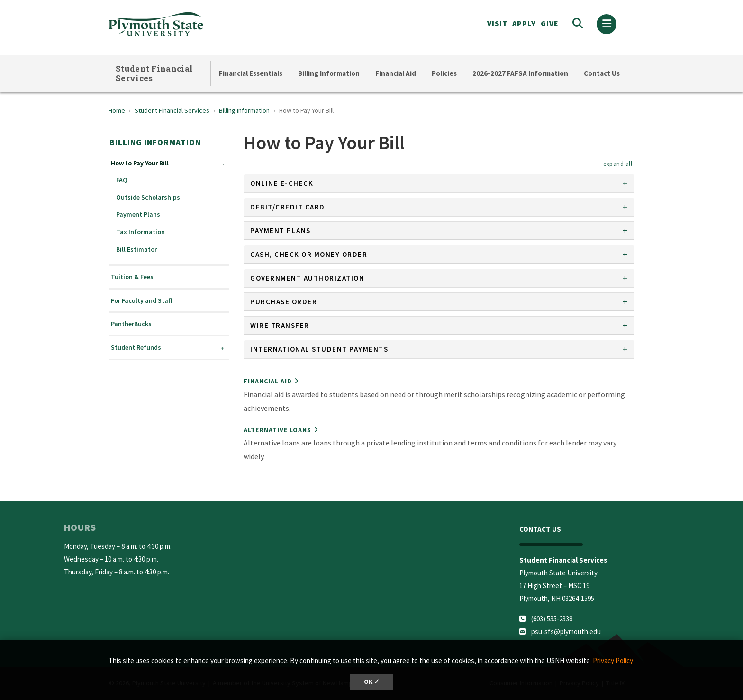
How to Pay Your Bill (140, 163)
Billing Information (329, 73)
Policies (444, 73)
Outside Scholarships (148, 197)
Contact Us (602, 73)
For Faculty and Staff (142, 301)
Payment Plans (138, 214)
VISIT (497, 23)
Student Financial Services (154, 73)
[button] (618, 164)
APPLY (524, 23)
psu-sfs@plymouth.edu (566, 632)
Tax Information (140, 232)
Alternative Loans (277, 430)
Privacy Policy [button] (613, 660)
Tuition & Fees (132, 277)
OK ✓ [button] (372, 682)
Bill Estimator (136, 250)
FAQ (122, 180)
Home (117, 110)
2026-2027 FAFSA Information (520, 73)
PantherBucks (131, 324)
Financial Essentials (251, 73)
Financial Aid (396, 73)
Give (550, 23)
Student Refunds (136, 348)
